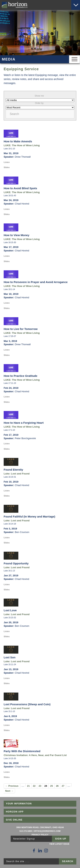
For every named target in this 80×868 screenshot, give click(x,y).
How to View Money (17, 235)
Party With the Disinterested (22, 751)
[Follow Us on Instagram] (46, 851)
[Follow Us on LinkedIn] (40, 851)
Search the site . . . (18, 861)
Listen (7, 162)
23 (40, 786)
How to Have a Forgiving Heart (24, 423)
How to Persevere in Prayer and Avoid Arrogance (36, 282)
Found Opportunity (16, 563)
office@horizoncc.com (47, 831)
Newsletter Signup (24, 839)
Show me (39, 96)
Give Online (14, 820)
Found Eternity (13, 470)
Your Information (19, 804)
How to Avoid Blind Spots (20, 188)
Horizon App (15, 812)
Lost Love (10, 610)
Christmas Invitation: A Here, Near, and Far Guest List (35, 755)
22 (34, 786)
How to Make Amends (18, 141)
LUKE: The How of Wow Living (22, 145)
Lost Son (10, 657)
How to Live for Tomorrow (21, 329)
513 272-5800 (26, 831)
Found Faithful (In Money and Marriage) (29, 516)
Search (14, 114)
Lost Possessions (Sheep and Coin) (27, 704)
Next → (9, 791)
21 (28, 786)
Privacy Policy (40, 835)
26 (57, 786)
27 (63, 786)
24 (46, 786)
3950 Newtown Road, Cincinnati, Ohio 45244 (40, 827)
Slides (7, 167)
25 (51, 786)
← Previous (12, 786)
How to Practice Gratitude (20, 376)
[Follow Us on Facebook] (34, 851)
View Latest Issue (59, 844)
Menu (74, 59)
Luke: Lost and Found (17, 474)
